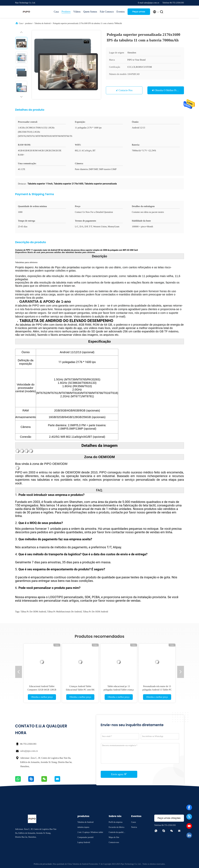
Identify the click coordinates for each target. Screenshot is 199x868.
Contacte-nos (126, 90)
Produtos (66, 12)
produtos (29, 23)
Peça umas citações (139, 12)
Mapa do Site (114, 837)
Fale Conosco (107, 12)
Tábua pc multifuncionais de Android (64, 612)
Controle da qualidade (117, 833)
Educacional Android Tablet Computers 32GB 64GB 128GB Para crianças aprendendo (42, 690)
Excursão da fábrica (117, 827)
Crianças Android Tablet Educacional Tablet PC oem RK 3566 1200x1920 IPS (80, 690)
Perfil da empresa (116, 822)
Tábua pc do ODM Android (33, 612)
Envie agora (119, 774)
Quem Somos (90, 12)
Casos (134, 822)
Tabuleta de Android (42, 23)
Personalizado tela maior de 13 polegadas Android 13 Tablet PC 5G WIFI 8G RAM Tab (157, 690)
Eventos (121, 12)
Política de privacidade (43, 864)
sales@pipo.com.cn (29, 751)
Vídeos (77, 12)
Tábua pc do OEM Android (95, 612)
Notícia (134, 827)
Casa (56, 12)
